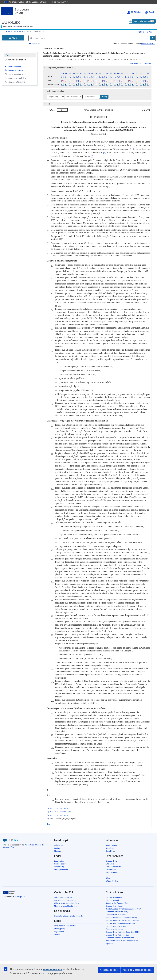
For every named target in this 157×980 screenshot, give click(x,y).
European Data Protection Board (118, 935)
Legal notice (59, 861)
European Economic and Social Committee (122, 920)
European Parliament (114, 897)
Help (141, 32)
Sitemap (57, 851)
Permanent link (13, 67)
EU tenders (110, 864)
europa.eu (21, 897)
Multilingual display (54, 91)
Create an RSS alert (15, 82)
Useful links (110, 851)
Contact (57, 848)
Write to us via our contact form (66, 903)
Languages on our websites (65, 926)
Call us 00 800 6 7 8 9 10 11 (65, 897)
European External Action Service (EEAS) (121, 918)
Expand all (134, 63)
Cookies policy (60, 864)
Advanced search (148, 43)
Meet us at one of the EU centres (67, 906)
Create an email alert (15, 78)
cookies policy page (53, 969)
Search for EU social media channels (68, 916)
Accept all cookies (109, 970)
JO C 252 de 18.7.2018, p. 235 (60, 815)
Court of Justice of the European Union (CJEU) (123, 909)
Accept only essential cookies (137, 970)
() (105, 145)
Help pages (59, 845)
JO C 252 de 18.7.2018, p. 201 (60, 812)
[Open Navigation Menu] (13, 38)
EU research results (113, 867)
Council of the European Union (117, 903)
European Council (112, 900)
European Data (111, 861)
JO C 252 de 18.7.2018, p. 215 (60, 808)
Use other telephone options (65, 900)
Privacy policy (59, 929)
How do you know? (59, 2)
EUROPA (7, 31)
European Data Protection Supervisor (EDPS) (123, 932)
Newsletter (110, 848)
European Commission (114, 906)
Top (49, 824)
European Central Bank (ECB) (117, 912)
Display (104, 97)
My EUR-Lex (134, 12)
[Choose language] (56, 97)
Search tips (35, 43)
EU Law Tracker (112, 881)
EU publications (112, 873)
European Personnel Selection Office (120, 938)
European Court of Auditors (116, 915)
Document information (15, 60)
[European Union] (10, 893)
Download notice (14, 70)
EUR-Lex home (18, 31)
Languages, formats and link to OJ (60, 68)
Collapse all (146, 63)
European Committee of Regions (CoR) (121, 923)
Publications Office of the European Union (122, 941)
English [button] (149, 12)
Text (8, 55)
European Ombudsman (114, 929)
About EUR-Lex (111, 845)
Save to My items (14, 74)
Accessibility (59, 867)
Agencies (109, 944)
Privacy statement (61, 870)
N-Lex (108, 878)
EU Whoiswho (111, 870)
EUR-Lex (11, 22)
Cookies (57, 934)
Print (149, 32)
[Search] (153, 38)
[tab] (97, 68)
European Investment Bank (116, 926)
